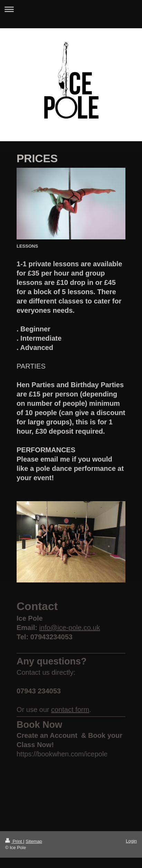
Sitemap (34, 841)
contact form (70, 710)
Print (14, 841)
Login (131, 841)
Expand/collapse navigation (71, 9)
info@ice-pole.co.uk (70, 628)
